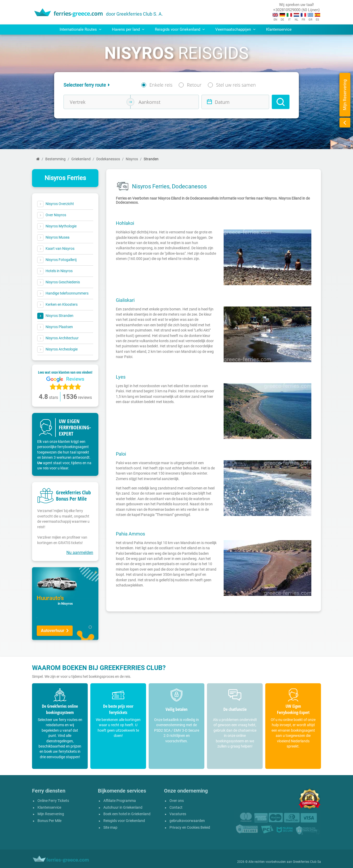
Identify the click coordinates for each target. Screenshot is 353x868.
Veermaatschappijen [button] (235, 29)
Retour (194, 85)
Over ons (177, 801)
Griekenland (81, 159)
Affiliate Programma (120, 801)
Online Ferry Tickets (53, 801)
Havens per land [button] (128, 29)
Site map (110, 828)
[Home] (38, 159)
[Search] (281, 102)
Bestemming (55, 159)
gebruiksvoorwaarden (187, 821)
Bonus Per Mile (49, 821)
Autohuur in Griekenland (123, 808)
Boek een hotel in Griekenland (127, 814)
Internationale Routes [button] (81, 29)
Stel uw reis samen (236, 85)
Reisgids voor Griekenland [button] (180, 29)
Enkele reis (161, 85)
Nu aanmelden (80, 553)
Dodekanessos (108, 159)
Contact (176, 808)
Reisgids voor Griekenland (124, 821)
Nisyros (132, 159)
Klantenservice (279, 29)
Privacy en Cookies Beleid (190, 828)
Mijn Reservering (51, 814)
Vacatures (178, 814)
